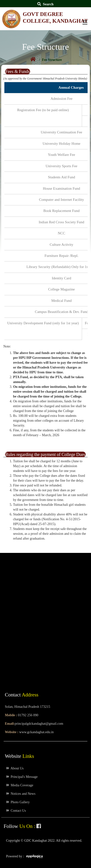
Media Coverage (20, 785)
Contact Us (16, 811)
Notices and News (21, 794)
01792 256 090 (28, 715)
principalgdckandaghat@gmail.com (39, 724)
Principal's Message (22, 777)
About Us (15, 768)
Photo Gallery (18, 802)
